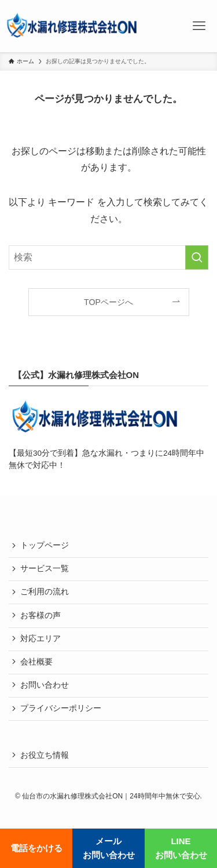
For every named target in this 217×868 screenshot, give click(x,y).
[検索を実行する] (197, 257)
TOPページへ (108, 302)
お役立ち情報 (45, 755)
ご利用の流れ (45, 592)
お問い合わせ (45, 685)
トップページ (45, 545)
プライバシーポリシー (61, 708)
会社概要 (36, 662)
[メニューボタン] (199, 26)
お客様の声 (41, 615)
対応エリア (41, 639)
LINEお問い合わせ (181, 848)
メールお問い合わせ (109, 848)
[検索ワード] (108, 257)
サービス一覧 (45, 569)
